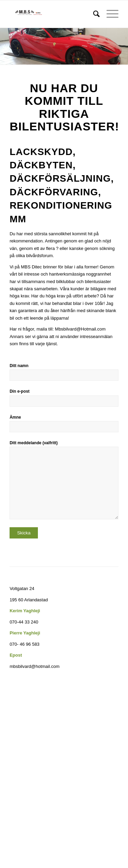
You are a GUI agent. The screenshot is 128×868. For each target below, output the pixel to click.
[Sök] (93, 14)
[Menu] (109, 14)
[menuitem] (93, 14)
